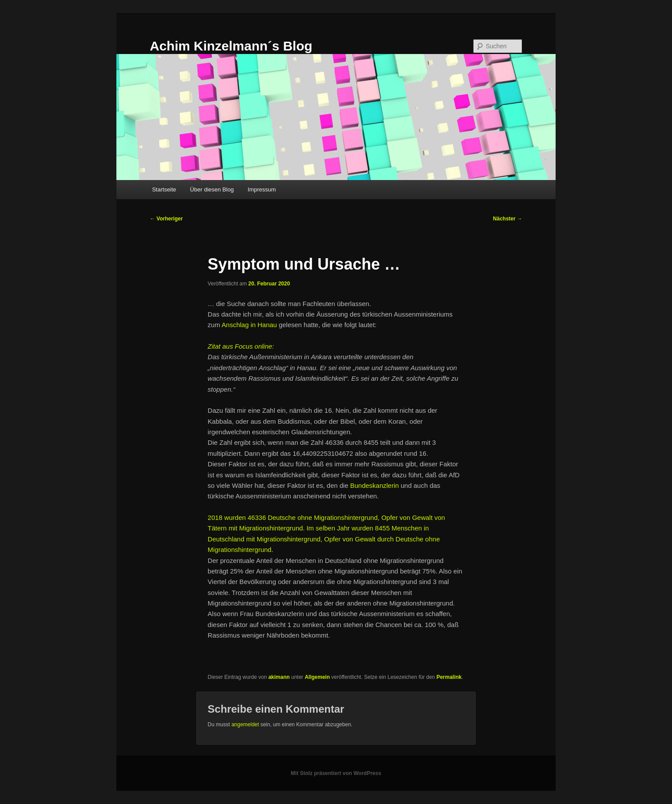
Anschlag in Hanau (249, 325)
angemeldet (245, 725)
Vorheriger (166, 219)
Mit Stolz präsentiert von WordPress (336, 773)
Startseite (164, 189)
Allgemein (317, 677)
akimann (279, 677)
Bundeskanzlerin (374, 485)
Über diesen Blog (212, 189)
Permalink (449, 677)
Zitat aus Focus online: (241, 346)
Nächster (508, 219)
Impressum (262, 189)
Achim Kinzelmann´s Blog (231, 46)
